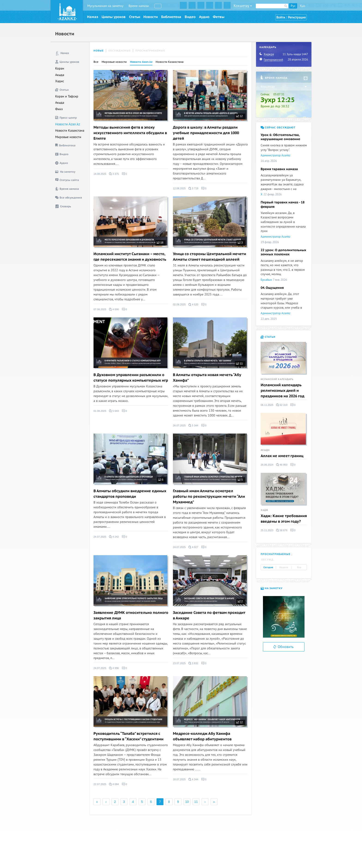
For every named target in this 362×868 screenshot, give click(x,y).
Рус (293, 6)
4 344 (193, 779)
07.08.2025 (100, 309)
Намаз (93, 17)
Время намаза (139, 6)
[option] (284, 617)
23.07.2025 (179, 663)
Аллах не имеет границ (282, 456)
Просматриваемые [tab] (276, 554)
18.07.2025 (179, 779)
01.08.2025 (100, 411)
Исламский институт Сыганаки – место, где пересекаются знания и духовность (130, 257)
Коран (60, 68)
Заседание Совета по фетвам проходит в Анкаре (209, 615)
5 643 (114, 411)
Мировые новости (68, 137)
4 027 (193, 547)
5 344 (193, 425)
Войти (281, 17)
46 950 (282, 465)
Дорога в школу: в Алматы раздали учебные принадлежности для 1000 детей (206, 133)
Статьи (135, 17)
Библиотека (171, 17)
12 (239, 116)
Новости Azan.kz (68, 124)
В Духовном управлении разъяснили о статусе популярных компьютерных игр (131, 378)
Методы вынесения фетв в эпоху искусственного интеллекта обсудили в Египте (130, 133)
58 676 (282, 530)
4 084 (114, 784)
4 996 (114, 668)
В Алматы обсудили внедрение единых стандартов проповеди (130, 494)
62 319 (282, 405)
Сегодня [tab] (268, 567)
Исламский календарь (277, 379)
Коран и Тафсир (67, 96)
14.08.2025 (100, 174)
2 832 (193, 663)
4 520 (193, 304)
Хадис (60, 81)
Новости (151, 17)
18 (160, 243)
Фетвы (219, 17)
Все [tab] (299, 567)
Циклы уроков (114, 17)
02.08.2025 (179, 304)
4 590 (114, 309)
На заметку (272, 588)
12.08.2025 (179, 188)
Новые (99, 51)
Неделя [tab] (284, 567)
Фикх (59, 109)
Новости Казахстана (70, 131)
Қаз (303, 6)
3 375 (114, 174)
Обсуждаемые (119, 51)
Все (96, 62)
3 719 (193, 188)
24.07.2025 (100, 537)
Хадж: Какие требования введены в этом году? (284, 519)
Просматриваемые (150, 51)
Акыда (60, 75)
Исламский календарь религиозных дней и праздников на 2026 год (282, 391)
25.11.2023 (267, 530)
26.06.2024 (267, 465)
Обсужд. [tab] (268, 560)
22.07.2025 (100, 784)
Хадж (264, 510)
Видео (190, 17)
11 (239, 364)
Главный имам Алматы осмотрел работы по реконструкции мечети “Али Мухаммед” (209, 497)
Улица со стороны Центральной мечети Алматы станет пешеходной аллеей (210, 257)
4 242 (114, 537)
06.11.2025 (267, 405)
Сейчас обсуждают (278, 128)
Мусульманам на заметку (105, 6)
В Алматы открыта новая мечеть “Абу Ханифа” (207, 378)
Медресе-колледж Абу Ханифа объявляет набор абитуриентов (202, 736)
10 (187, 802)
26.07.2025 (179, 425)
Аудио (204, 17)
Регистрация (297, 17)
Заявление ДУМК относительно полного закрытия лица (131, 615)
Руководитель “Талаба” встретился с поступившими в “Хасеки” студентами (128, 736)
